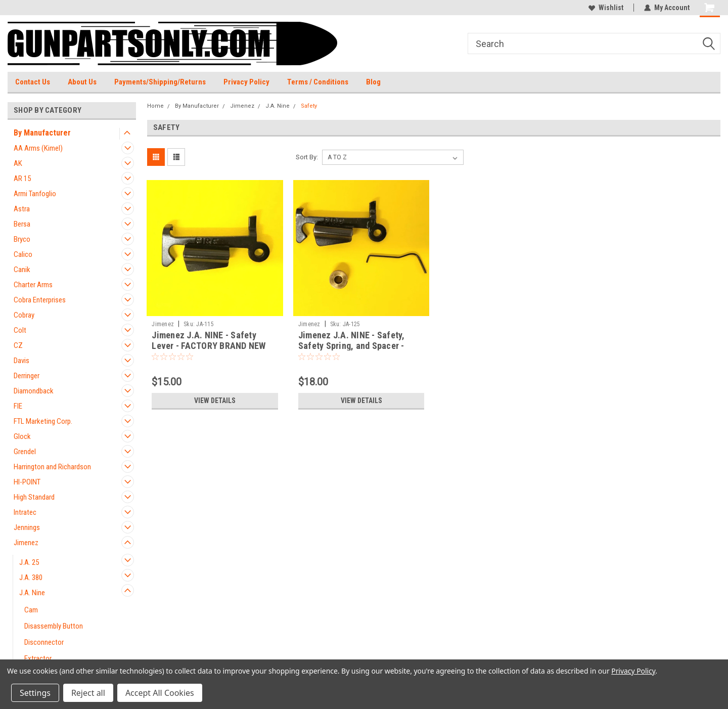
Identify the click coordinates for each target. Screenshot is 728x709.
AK (18, 163)
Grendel (25, 452)
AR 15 (22, 179)
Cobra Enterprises (40, 300)
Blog (373, 82)
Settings (35, 693)
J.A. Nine (32, 593)
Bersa (22, 224)
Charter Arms (33, 285)
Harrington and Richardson (52, 467)
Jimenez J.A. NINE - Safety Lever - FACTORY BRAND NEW (209, 340)
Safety (309, 106)
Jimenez (26, 543)
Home (155, 106)
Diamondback (34, 391)
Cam (31, 610)
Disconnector (44, 642)
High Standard (34, 497)
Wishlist (606, 8)
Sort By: (307, 157)
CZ (18, 345)
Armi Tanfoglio (35, 194)
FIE (18, 406)
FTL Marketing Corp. (43, 421)
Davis (21, 361)
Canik (22, 270)
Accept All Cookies (160, 693)
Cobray (24, 315)
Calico (23, 254)
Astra (22, 209)
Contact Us (33, 82)
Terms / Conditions (318, 82)
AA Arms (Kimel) (38, 148)
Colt (20, 330)
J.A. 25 (29, 562)
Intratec (25, 512)
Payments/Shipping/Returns (160, 82)
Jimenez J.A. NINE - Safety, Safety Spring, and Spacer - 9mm (352, 346)
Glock (22, 436)
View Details (215, 401)
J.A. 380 (31, 578)
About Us (82, 82)
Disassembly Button (54, 626)
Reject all (88, 693)
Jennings (27, 527)
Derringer (27, 376)
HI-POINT (27, 482)
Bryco (22, 239)
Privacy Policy (246, 82)
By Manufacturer (42, 133)
